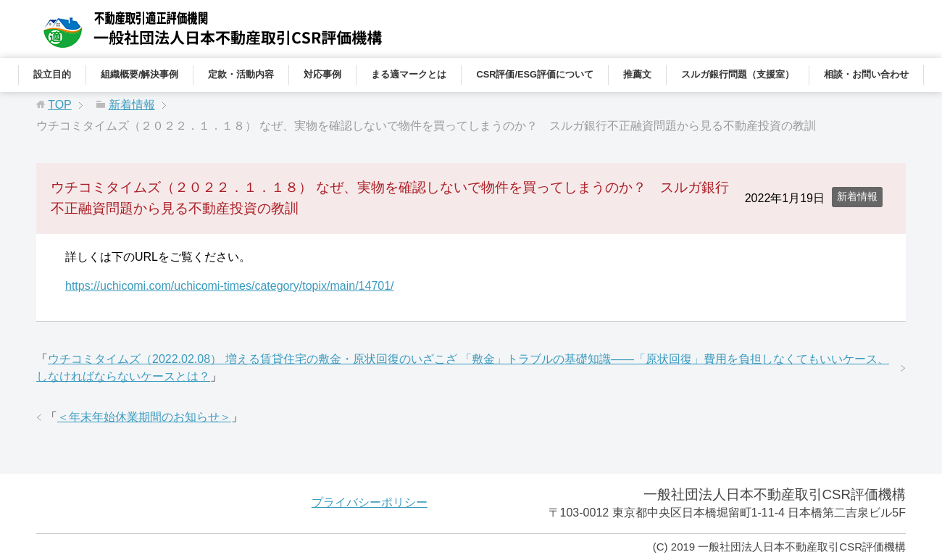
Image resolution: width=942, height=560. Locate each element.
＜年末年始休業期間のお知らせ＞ (144, 417)
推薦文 (637, 74)
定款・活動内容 (241, 74)
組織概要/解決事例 (140, 74)
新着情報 (857, 196)
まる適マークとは (409, 74)
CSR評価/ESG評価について (535, 74)
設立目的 (52, 74)
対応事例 (322, 74)
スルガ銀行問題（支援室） (738, 74)
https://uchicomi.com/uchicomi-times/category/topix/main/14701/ (230, 286)
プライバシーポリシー (370, 502)
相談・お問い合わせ (866, 74)
